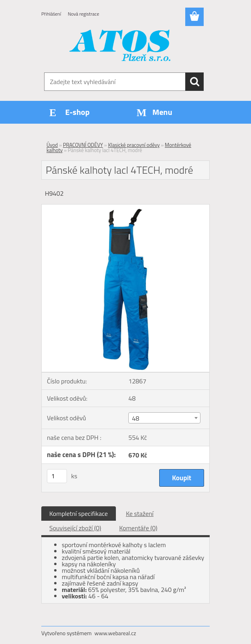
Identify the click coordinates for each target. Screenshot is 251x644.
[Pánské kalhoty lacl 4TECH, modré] (125, 208)
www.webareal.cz (115, 633)
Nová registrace (83, 14)
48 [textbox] (136, 418)
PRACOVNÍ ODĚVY (83, 145)
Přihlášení (51, 14)
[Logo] (120, 46)
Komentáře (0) (138, 528)
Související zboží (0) (75, 528)
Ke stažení (140, 514)
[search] (194, 82)
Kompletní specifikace (79, 514)
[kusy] (57, 476)
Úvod (52, 145)
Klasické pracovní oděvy (134, 145)
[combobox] (164, 418)
